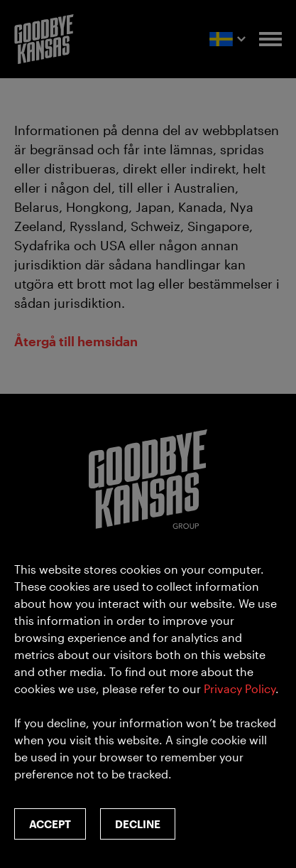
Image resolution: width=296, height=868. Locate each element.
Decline (138, 824)
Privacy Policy (240, 688)
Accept (50, 824)
